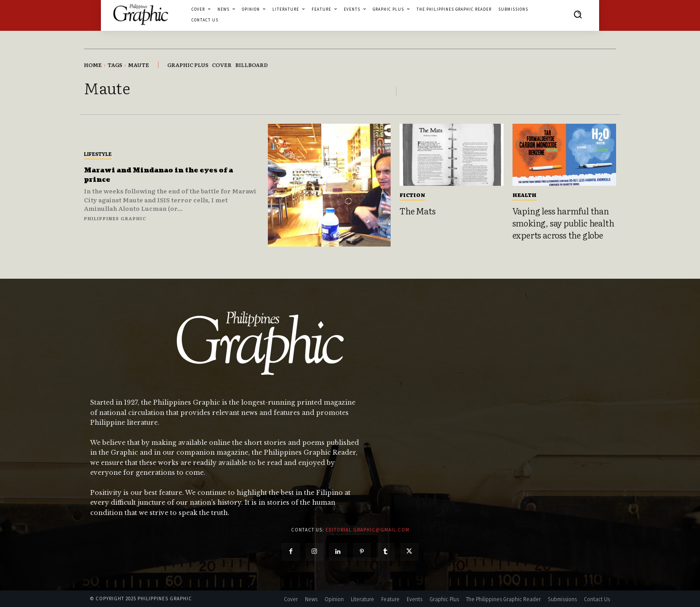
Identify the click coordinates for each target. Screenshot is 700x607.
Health (525, 195)
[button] (578, 14)
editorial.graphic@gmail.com (367, 530)
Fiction (412, 195)
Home (93, 65)
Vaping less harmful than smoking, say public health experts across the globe (563, 223)
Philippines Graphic (115, 218)
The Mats (417, 211)
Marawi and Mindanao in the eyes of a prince (167, 175)
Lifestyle (98, 154)
